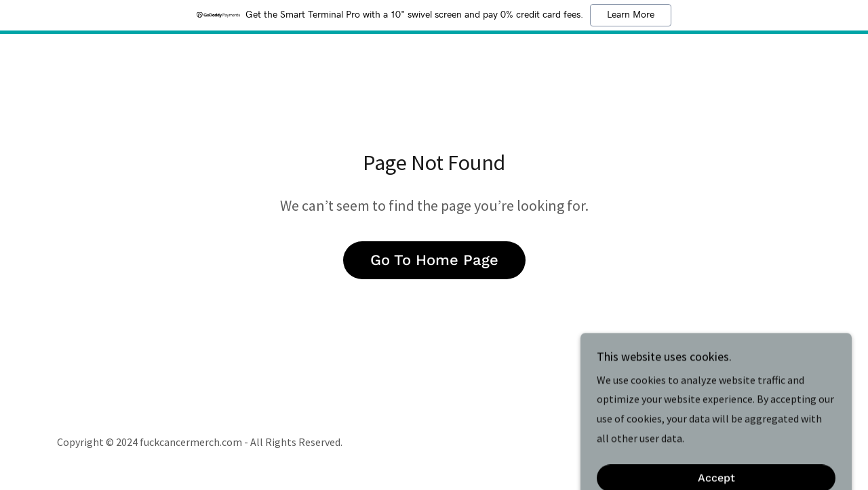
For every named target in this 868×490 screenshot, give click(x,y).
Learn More (631, 15)
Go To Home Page (434, 260)
